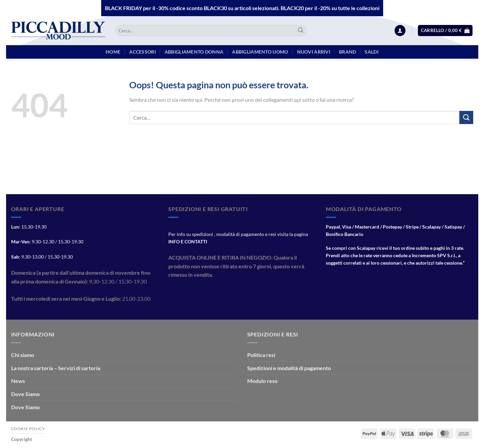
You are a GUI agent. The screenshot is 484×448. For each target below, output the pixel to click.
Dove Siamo (25, 394)
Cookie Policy (28, 429)
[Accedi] (400, 31)
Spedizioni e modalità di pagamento (289, 368)
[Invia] (301, 31)
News (18, 381)
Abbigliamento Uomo (260, 52)
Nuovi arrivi (314, 52)
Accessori (143, 52)
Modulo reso (262, 381)
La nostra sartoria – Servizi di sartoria (56, 368)
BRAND (347, 52)
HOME (113, 52)
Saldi (371, 52)
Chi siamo (23, 355)
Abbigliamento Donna (194, 52)
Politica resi (261, 355)
